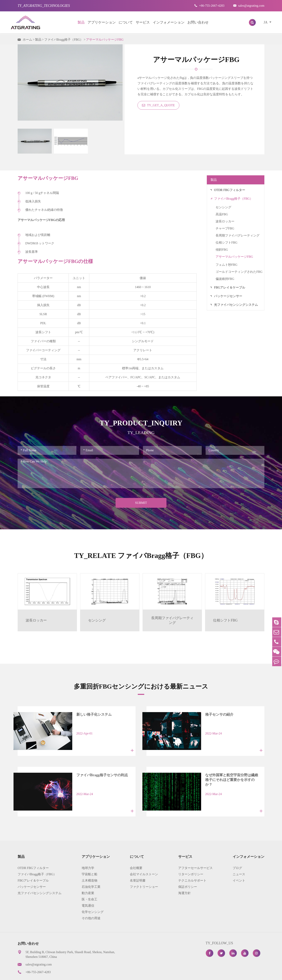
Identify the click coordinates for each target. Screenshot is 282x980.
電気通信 (88, 890)
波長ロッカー (225, 221)
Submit (141, 503)
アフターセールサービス (195, 853)
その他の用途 (91, 903)
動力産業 (88, 878)
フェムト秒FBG (226, 265)
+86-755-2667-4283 (209, 6)
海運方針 (184, 878)
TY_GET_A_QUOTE (158, 105)
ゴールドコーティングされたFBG (239, 272)
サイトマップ (188, 974)
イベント (239, 865)
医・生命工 (89, 884)
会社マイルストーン (144, 859)
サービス (143, 22)
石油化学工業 (91, 872)
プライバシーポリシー (221, 974)
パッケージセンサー (228, 296)
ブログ (237, 853)
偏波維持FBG (225, 279)
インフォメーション (169, 22)
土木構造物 (89, 865)
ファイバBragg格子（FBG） (64, 40)
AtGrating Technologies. (43, 974)
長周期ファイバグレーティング (238, 235)
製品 (81, 22)
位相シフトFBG (226, 242)
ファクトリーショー (144, 872)
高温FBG (222, 214)
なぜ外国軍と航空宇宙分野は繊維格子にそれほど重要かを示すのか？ (226, 770)
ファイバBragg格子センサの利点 (91, 767)
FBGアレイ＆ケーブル (230, 287)
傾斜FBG (222, 250)
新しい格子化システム (83, 714)
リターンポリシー (191, 859)
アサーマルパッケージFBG (105, 40)
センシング (223, 207)
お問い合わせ (198, 22)
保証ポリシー (188, 872)
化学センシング (93, 897)
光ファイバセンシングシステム (236, 305)
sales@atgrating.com (249, 6)
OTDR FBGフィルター (230, 190)
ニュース (239, 859)
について (126, 22)
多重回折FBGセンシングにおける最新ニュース (141, 685)
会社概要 (136, 853)
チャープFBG (225, 228)
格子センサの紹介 (208, 714)
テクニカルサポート (192, 865)
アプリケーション (102, 22)
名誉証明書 (138, 865)
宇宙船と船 (89, 859)
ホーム (27, 40)
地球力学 (88, 853)
